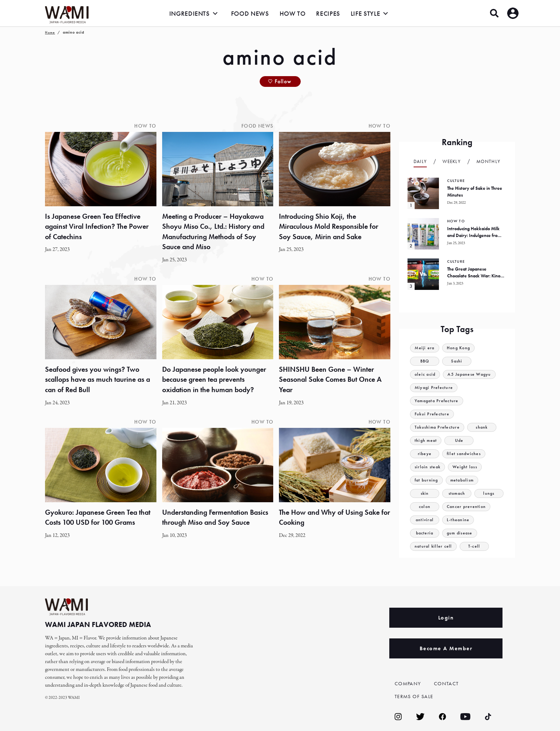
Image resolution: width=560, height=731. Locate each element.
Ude (460, 441)
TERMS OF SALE (416, 696)
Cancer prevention (467, 507)
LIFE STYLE (365, 13)
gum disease (461, 533)
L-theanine (458, 520)
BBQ (425, 361)
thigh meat (426, 441)
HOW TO (293, 13)
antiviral (425, 520)
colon (425, 507)
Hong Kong (460, 348)
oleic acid (426, 374)
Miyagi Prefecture (435, 388)
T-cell (476, 546)
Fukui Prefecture (433, 414)
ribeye (425, 454)
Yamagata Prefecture (438, 401)
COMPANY (409, 683)
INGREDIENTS (189, 13)
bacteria (425, 533)
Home (50, 32)
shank (485, 427)
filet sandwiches (465, 454)
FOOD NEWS (250, 13)
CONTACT (447, 683)
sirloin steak (429, 467)
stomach (457, 493)
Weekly (452, 161)
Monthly (488, 161)
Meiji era (425, 348)
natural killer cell (434, 546)
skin (424, 493)
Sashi (457, 361)
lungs (489, 493)
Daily (420, 161)
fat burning (427, 480)
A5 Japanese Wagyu (472, 374)
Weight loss (468, 467)
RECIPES (328, 13)
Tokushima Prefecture (439, 427)
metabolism (465, 480)
